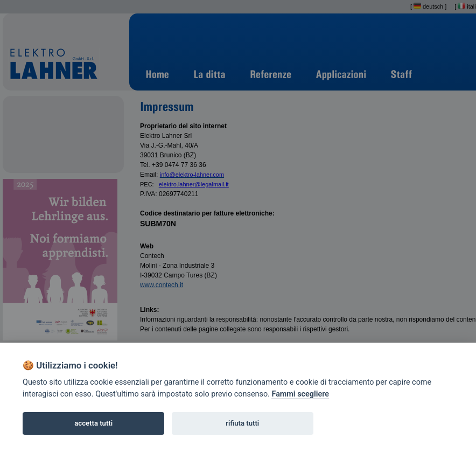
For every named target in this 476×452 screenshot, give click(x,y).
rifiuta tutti (242, 423)
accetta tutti (93, 423)
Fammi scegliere (300, 394)
